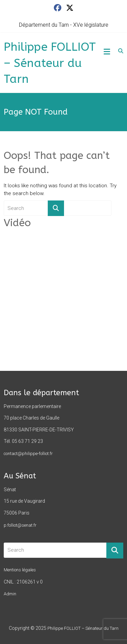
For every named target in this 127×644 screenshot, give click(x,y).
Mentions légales (20, 570)
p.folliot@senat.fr (20, 525)
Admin (10, 594)
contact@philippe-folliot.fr (28, 454)
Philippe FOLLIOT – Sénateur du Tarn (50, 63)
